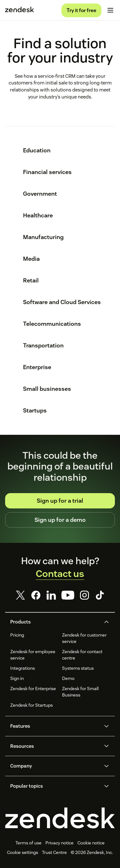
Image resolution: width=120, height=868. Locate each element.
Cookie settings (23, 852)
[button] (55, 622)
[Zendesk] (60, 818)
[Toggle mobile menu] (110, 10)
